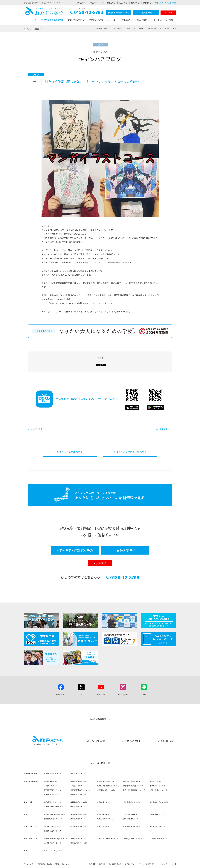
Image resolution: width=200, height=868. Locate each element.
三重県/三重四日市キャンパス (55, 806)
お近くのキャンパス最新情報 (166, 3)
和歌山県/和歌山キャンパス (54, 819)
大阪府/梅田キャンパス (105, 814)
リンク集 (173, 864)
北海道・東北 (102, 29)
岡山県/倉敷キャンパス (79, 826)
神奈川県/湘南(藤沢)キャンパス (135, 790)
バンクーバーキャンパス (53, 851)
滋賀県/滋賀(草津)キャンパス (55, 814)
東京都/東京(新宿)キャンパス (134, 786)
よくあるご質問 (131, 741)
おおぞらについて (76, 20)
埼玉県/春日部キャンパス (106, 781)
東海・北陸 (131, 29)
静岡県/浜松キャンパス (105, 802)
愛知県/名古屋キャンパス (159, 802)
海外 (175, 29)
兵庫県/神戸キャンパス (105, 819)
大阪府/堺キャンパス (157, 814)
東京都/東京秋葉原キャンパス (108, 786)
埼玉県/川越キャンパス (132, 781)
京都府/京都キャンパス (79, 814)
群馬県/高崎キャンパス (79, 781)
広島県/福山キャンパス (105, 826)
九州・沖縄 (164, 29)
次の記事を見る (162, 429)
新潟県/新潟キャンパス (52, 794)
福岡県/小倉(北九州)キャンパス (55, 838)
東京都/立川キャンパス (158, 786)
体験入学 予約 (146, 13)
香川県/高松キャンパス (158, 826)
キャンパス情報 (31, 29)
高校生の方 (93, 3)
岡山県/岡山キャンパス (52, 826)
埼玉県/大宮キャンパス (158, 781)
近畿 (141, 29)
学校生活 (126, 20)
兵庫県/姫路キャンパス (132, 819)
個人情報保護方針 (115, 864)
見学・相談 (157, 20)
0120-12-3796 (86, 13)
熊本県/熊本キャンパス (79, 843)
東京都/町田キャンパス (52, 790)
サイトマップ (162, 864)
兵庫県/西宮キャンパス (79, 819)
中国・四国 (151, 29)
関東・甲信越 (117, 29)
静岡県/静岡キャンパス (79, 802)
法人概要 (92, 864)
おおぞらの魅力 (96, 20)
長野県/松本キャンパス (79, 794)
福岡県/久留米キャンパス (133, 838)
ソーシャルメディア (146, 864)
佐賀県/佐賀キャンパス (158, 838)
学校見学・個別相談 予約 (119, 13)
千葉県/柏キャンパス (52, 786)
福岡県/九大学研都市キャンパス (109, 838)
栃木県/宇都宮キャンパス (53, 781)
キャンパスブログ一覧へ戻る (131, 452)
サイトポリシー (130, 864)
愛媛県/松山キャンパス (52, 831)
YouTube (101, 694)
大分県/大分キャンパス (52, 843)
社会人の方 (123, 3)
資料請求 (168, 12)
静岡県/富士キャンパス (52, 802)
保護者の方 (147, 3)
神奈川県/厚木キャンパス (159, 790)
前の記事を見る (38, 429)
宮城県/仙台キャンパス (52, 773)
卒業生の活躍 (141, 20)
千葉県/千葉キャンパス (79, 786)
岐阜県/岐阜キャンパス (79, 806)
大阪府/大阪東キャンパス (133, 814)
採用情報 (102, 864)
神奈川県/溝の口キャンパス (81, 790)
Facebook (61, 694)
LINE (144, 694)
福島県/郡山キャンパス (79, 773)
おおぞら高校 (44, 14)
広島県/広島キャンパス (132, 826)
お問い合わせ (166, 741)
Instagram (123, 694)
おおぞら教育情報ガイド (101, 719)
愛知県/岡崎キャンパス (132, 802)
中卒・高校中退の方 (108, 3)
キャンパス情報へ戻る (71, 452)
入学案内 (170, 20)
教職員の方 (135, 3)
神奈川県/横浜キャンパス (106, 790)
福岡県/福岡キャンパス (79, 838)
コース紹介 (112, 20)
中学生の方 (81, 3)
